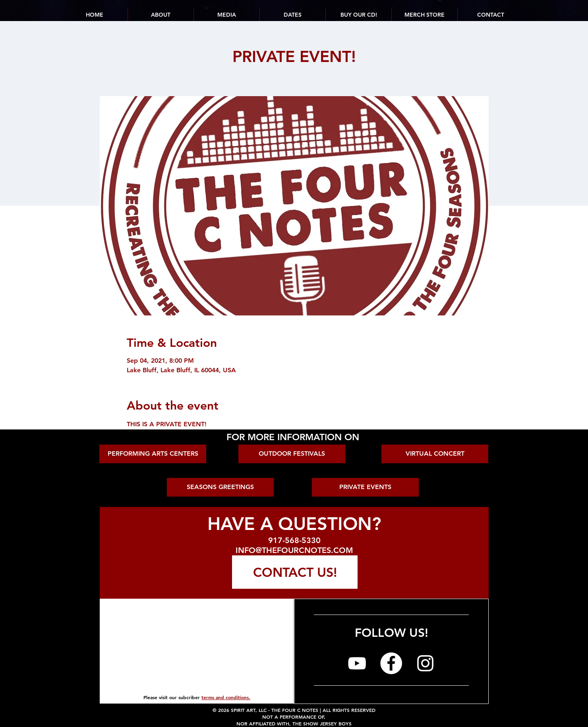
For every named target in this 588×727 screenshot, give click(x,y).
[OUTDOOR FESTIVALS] (292, 454)
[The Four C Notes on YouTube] (357, 663)
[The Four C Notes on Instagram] (425, 663)
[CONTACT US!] (295, 572)
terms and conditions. (226, 697)
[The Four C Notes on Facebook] (391, 663)
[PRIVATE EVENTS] (365, 487)
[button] (292, 15)
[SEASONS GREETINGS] (220, 487)
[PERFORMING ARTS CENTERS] (153, 454)
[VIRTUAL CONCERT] (435, 454)
